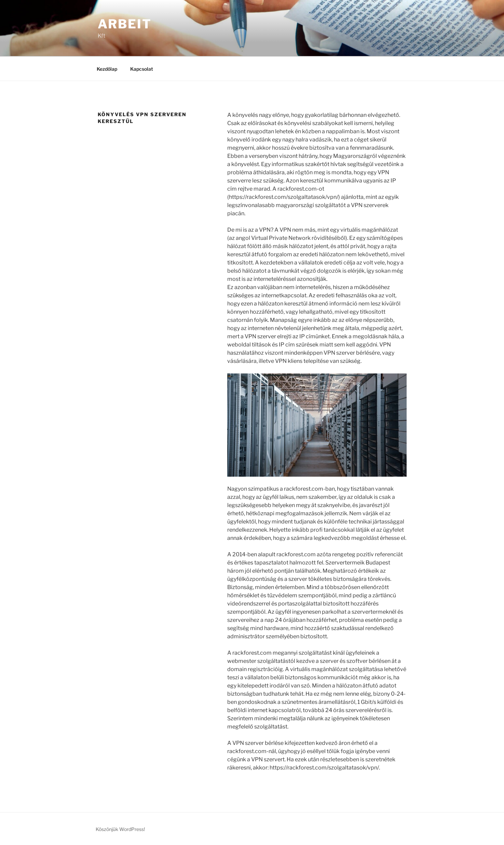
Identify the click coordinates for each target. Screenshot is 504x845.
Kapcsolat (142, 69)
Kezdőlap (107, 69)
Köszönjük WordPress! (120, 829)
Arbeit (125, 24)
